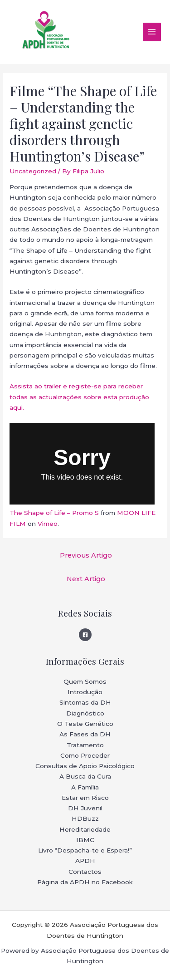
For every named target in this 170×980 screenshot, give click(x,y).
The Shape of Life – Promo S (54, 513)
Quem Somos (85, 681)
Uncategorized (33, 171)
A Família (85, 787)
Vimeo (48, 524)
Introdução (85, 692)
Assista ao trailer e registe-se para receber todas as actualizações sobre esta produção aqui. (79, 397)
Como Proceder (85, 755)
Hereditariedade (85, 829)
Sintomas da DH (85, 702)
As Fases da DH (85, 734)
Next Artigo (86, 579)
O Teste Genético (85, 724)
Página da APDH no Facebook (85, 882)
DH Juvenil (85, 808)
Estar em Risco (85, 798)
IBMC (85, 840)
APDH (85, 861)
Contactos (85, 872)
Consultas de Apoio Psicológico (85, 766)
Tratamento (85, 745)
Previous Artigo (86, 555)
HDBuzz (85, 818)
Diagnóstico (85, 713)
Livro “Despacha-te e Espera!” (85, 850)
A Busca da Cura (85, 776)
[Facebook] (85, 635)
